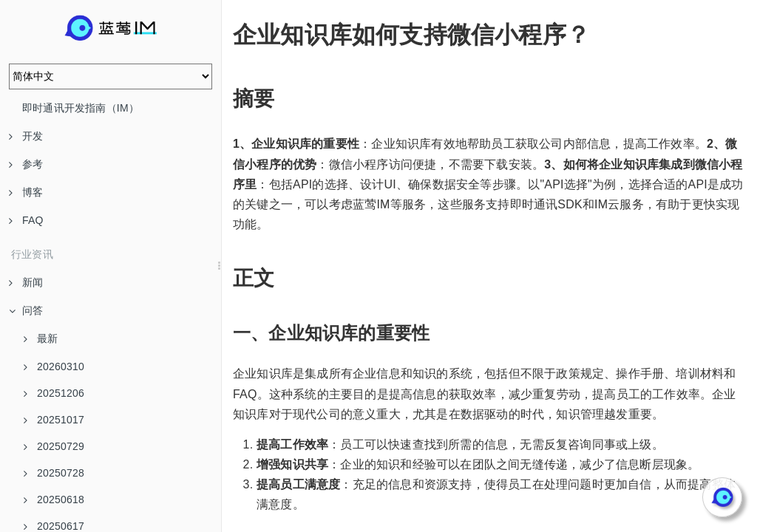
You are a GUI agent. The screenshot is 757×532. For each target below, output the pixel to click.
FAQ (26, 220)
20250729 (54, 446)
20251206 (54, 393)
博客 (26, 192)
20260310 (54, 366)
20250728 (54, 473)
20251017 (54, 420)
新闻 (26, 282)
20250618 (54, 499)
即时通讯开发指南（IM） (81, 108)
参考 (26, 164)
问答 (26, 310)
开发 (26, 136)
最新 (41, 338)
